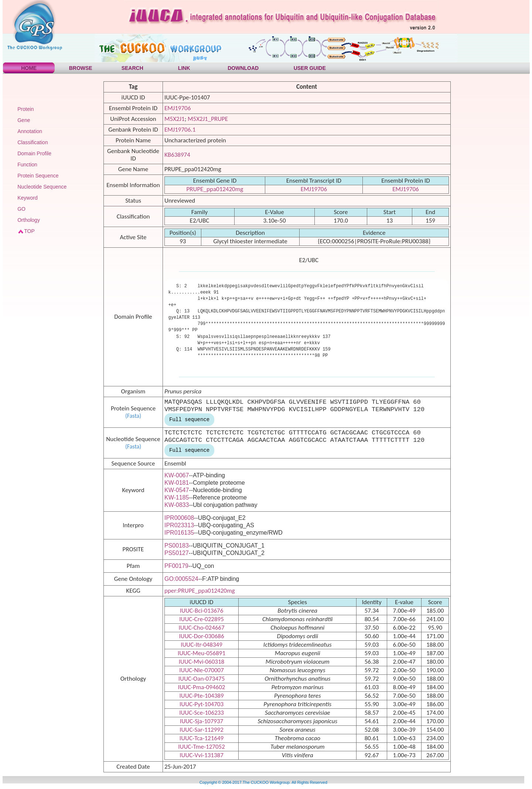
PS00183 (177, 546)
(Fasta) (133, 416)
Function (27, 165)
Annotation (30, 131)
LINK (184, 68)
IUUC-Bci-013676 (202, 611)
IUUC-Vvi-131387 (202, 755)
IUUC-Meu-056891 (202, 653)
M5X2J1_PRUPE (208, 119)
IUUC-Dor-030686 (201, 636)
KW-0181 (177, 483)
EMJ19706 (178, 108)
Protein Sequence (38, 176)
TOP (29, 231)
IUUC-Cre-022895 (202, 619)
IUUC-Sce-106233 (202, 713)
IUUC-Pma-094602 (202, 687)
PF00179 (176, 566)
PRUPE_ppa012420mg (215, 189)
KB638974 (177, 155)
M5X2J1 (175, 119)
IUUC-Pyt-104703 (202, 704)
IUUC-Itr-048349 (202, 645)
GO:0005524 (181, 579)
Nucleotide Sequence (42, 187)
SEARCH (132, 68)
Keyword (27, 198)
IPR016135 (179, 533)
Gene (24, 120)
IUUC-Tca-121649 (202, 738)
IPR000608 (179, 518)
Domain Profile (34, 153)
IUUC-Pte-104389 (201, 696)
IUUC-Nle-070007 (202, 670)
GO (21, 209)
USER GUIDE (310, 68)
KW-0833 (177, 505)
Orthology (29, 220)
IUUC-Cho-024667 (201, 628)
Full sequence (189, 420)
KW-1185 (177, 497)
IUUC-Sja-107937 (202, 721)
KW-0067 (177, 475)
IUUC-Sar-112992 (202, 730)
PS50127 (177, 553)
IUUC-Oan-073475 (202, 679)
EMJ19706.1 (180, 130)
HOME (29, 68)
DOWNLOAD (243, 68)
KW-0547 (177, 490)
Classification (33, 142)
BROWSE (81, 68)
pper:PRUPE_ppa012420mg (200, 591)
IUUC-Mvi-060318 (202, 662)
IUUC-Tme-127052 (202, 747)
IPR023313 (179, 525)
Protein (25, 109)
